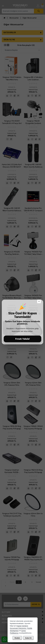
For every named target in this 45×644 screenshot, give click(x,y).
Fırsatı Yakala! (22, 339)
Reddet (17, 638)
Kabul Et (28, 638)
